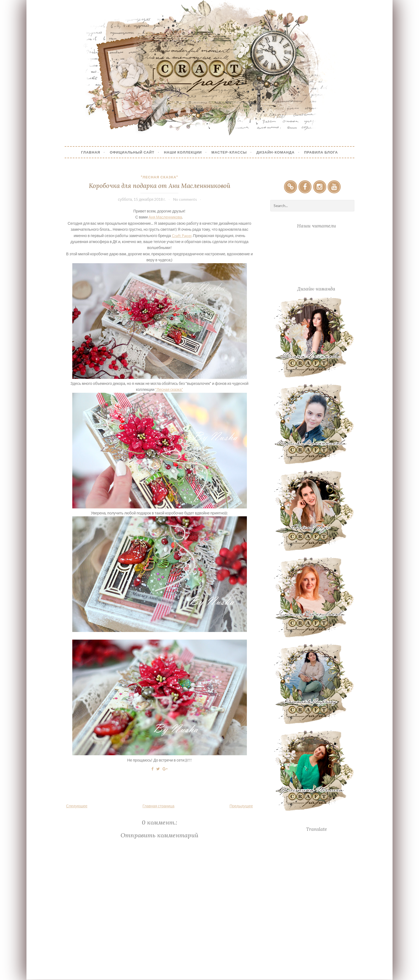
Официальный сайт (132, 152)
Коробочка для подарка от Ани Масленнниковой (160, 186)
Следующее (77, 806)
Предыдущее (241, 806)
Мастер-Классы (229, 152)
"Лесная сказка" (159, 177)
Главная (91, 152)
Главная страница (159, 806)
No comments (185, 199)
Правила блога (321, 152)
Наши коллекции (183, 152)
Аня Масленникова (165, 217)
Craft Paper (182, 236)
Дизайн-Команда (276, 152)
